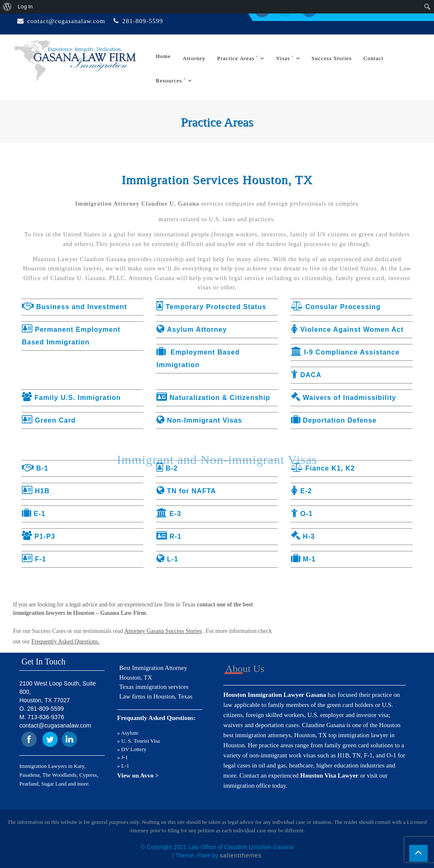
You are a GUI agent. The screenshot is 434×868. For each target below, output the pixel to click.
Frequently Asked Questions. (66, 642)
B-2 (167, 468)
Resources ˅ (171, 81)
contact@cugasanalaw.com (66, 21)
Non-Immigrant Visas (199, 420)
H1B (36, 491)
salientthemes (241, 855)
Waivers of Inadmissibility (344, 398)
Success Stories (332, 58)
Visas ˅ (285, 58)
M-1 (303, 559)
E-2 (302, 491)
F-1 (34, 559)
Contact (373, 58)
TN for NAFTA (186, 491)
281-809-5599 (143, 21)
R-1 (169, 536)
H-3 (303, 536)
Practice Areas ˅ (238, 58)
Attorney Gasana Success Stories (163, 631)
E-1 (34, 514)
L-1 (167, 559)
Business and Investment (74, 307)
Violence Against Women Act (347, 329)
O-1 (302, 514)
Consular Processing (336, 307)
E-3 (169, 514)
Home (163, 56)
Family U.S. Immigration (71, 398)
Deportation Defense (334, 420)
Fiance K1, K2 (323, 468)
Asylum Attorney (192, 329)
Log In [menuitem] (25, 7)
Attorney (194, 58)
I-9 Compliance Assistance (345, 352)
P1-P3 (38, 536)
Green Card (49, 420)
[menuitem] (7, 7)
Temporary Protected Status (211, 307)
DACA (306, 375)
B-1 (35, 468)
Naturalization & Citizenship (213, 398)
